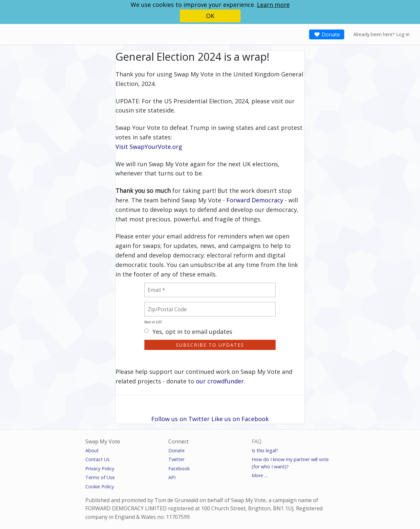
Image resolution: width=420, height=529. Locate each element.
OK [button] (210, 16)
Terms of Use (100, 477)
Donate (327, 34)
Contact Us (97, 459)
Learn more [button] (273, 5)
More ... (260, 475)
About (92, 450)
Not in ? (153, 322)
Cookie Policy (100, 487)
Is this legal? (265, 450)
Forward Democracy (255, 200)
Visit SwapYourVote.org (149, 147)
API (172, 477)
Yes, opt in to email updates (188, 332)
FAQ (257, 441)
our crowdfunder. (220, 381)
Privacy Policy (100, 468)
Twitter (176, 459)
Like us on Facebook (240, 419)
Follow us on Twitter (180, 419)
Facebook (179, 468)
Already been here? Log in (381, 34)
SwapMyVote (29, 34)
